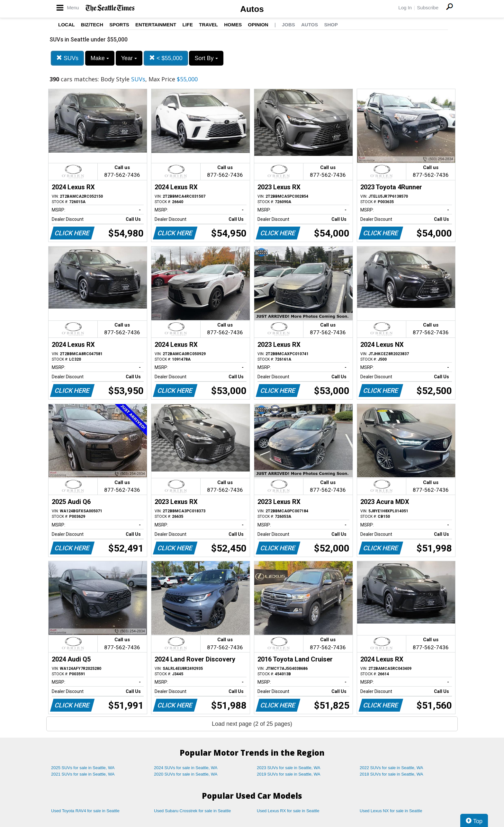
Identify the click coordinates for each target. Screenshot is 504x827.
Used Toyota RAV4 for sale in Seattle (85, 811)
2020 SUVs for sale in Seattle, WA (186, 774)
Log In (405, 8)
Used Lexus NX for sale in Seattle (391, 811)
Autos (252, 9)
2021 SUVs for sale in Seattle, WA (83, 774)
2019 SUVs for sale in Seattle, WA (289, 774)
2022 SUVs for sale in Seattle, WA (392, 768)
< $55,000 (166, 58)
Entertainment (156, 25)
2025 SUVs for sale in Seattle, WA (83, 768)
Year (129, 58)
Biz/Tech (92, 25)
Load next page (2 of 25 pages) (252, 724)
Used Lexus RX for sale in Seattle (288, 811)
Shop (331, 25)
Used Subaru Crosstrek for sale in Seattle (192, 811)
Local (67, 25)
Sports (119, 25)
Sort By (206, 58)
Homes (233, 25)
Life (188, 25)
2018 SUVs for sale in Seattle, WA (392, 774)
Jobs (288, 25)
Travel (208, 25)
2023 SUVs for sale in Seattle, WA (289, 768)
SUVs (67, 58)
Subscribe (428, 8)
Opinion (258, 25)
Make (100, 58)
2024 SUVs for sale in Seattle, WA (186, 768)
